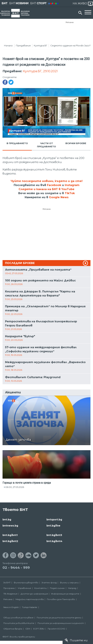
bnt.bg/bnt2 (10, 541)
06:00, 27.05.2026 (15, 487)
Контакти (40, 588)
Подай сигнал (57, 588)
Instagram (72, 185)
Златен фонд (49, 583)
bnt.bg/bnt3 (54, 535)
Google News (59, 197)
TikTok (70, 193)
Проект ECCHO (56, 629)
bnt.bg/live (53, 526)
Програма (9, 588)
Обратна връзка (13, 629)
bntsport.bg (54, 520)
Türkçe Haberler (30, 607)
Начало (8, 45)
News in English (11, 607)
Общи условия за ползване (18, 618)
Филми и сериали (69, 583)
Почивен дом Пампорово (61, 599)
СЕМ (28, 629)
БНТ (5, 3)
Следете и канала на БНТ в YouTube (46, 189)
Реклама (70, 22)
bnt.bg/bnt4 (54, 541)
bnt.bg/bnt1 (10, 535)
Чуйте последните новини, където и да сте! (47, 181)
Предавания (23, 45)
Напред (72, 588)
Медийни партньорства (30, 599)
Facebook (54, 185)
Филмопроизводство (26, 583)
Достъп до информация (34, 594)
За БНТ (7, 583)
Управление (24, 588)
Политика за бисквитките (19, 623)
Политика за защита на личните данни (59, 618)
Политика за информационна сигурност (61, 623)
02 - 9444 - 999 (16, 568)
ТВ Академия (10, 594)
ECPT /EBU (39, 629)
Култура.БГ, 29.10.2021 (40, 71)
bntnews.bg (10, 526)
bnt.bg (7, 520)
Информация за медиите (65, 594)
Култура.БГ (40, 45)
